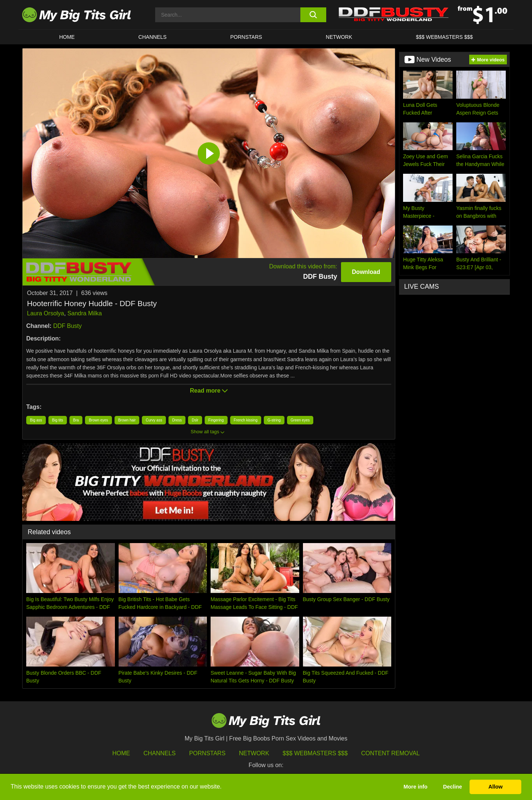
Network (339, 37)
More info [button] (415, 787)
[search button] (313, 15)
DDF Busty (67, 326)
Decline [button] (452, 787)
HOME (67, 37)
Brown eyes (98, 420)
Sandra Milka (84, 313)
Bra (76, 420)
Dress (177, 420)
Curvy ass (154, 420)
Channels (159, 753)
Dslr (195, 420)
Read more (209, 391)
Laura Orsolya (46, 313)
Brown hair (127, 420)
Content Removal (391, 753)
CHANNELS (153, 37)
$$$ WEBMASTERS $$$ (444, 37)
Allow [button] (495, 787)
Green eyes (300, 420)
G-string (274, 420)
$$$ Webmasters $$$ (315, 753)
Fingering (216, 420)
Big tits (58, 420)
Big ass (36, 420)
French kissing (246, 420)
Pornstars (246, 37)
